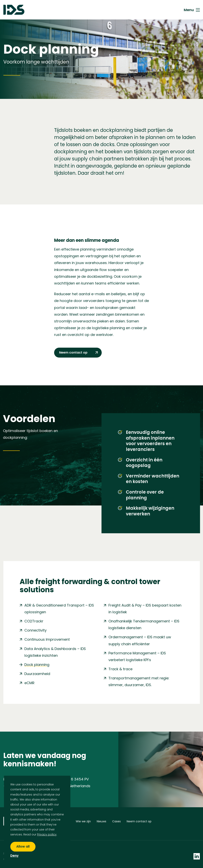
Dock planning (37, 665)
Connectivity (35, 630)
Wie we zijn (83, 822)
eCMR (29, 683)
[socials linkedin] (197, 852)
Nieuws (101, 822)
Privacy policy (47, 834)
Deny (14, 856)
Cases (116, 822)
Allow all (23, 846)
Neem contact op (139, 822)
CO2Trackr (34, 621)
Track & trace (120, 669)
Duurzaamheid (37, 674)
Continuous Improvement (47, 639)
